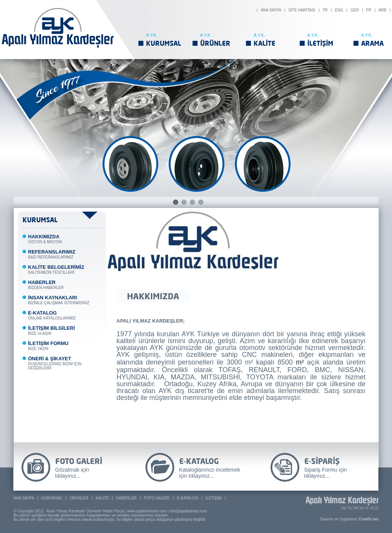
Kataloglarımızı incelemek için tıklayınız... (210, 473)
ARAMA (372, 43)
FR (369, 10)
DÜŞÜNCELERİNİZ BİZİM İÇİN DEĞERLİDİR (55, 364)
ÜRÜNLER (215, 43)
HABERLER (126, 498)
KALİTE (264, 43)
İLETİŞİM (320, 43)
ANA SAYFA (271, 10)
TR (325, 10)
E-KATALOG (188, 498)
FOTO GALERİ (157, 498)
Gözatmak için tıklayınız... (72, 473)
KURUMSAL (164, 43)
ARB (383, 10)
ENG (339, 10)
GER (355, 10)
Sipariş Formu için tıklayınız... (326, 473)
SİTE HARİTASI (302, 10)
